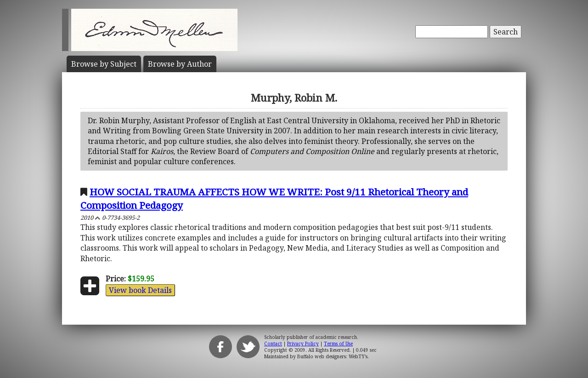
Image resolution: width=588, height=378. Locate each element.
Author (180, 64)
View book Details (140, 290)
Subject (104, 64)
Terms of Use (338, 344)
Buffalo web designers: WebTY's (332, 356)
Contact (273, 344)
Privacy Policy (303, 344)
